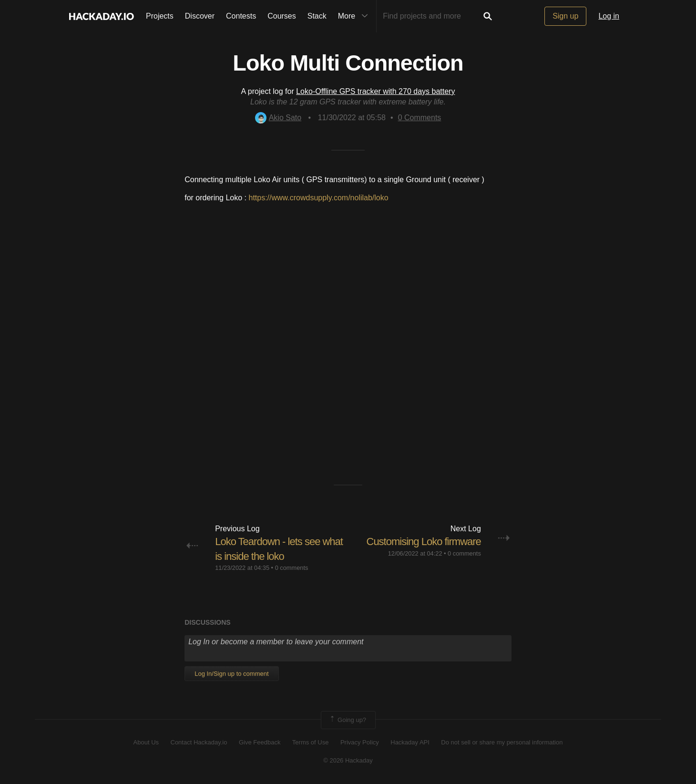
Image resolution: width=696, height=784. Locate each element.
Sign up (565, 16)
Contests (241, 16)
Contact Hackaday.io (199, 742)
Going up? (348, 720)
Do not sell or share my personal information (502, 742)
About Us (146, 742)
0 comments (292, 568)
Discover (200, 16)
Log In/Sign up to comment (231, 674)
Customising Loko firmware (424, 542)
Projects (160, 16)
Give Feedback (260, 742)
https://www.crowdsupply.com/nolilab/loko (318, 198)
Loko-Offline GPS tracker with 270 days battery (375, 91)
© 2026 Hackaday (348, 760)
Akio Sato (278, 118)
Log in (609, 16)
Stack (317, 16)
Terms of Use (311, 742)
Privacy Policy (360, 742)
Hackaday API (410, 742)
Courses (282, 16)
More (355, 16)
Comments (420, 118)
